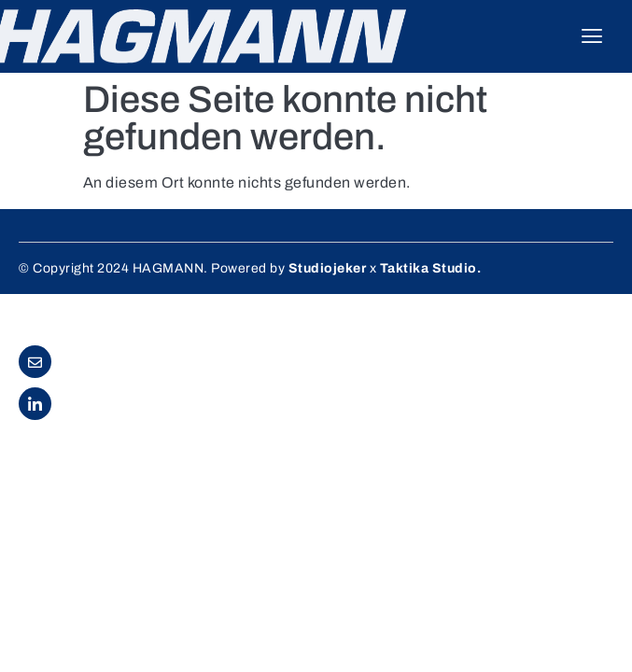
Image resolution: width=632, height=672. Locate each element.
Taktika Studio (428, 268)
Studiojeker (328, 268)
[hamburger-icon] (592, 36)
